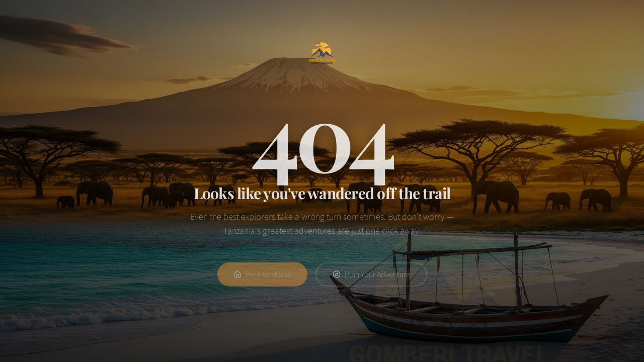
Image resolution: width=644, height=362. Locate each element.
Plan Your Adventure (371, 278)
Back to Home (262, 278)
